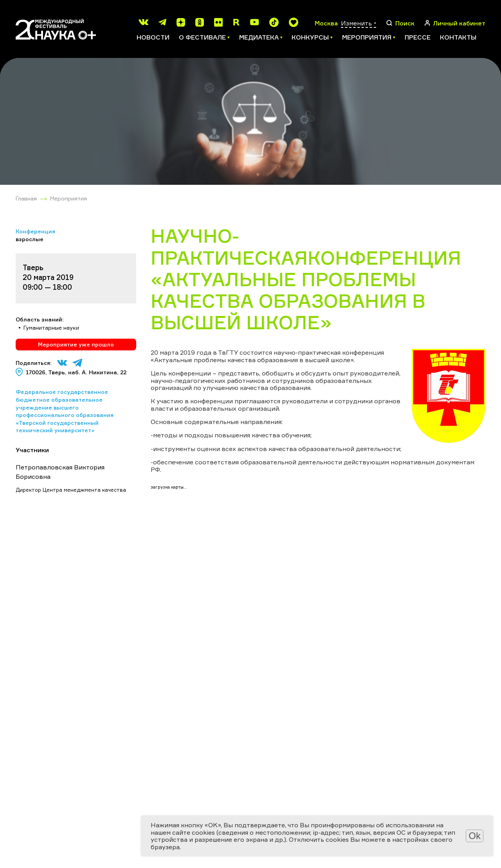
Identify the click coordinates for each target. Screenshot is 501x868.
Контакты (458, 37)
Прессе (418, 37)
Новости (153, 37)
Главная (26, 198)
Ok (475, 836)
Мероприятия (68, 198)
